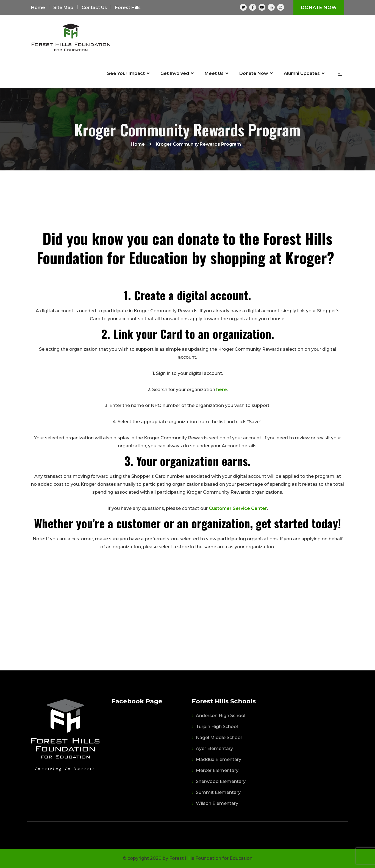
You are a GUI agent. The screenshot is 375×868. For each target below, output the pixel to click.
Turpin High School (217, 727)
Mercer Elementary (217, 770)
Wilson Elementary (217, 803)
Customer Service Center (238, 508)
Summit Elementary (218, 792)
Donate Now (319, 8)
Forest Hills (128, 8)
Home (38, 8)
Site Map (63, 8)
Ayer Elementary (214, 748)
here (222, 390)
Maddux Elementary (219, 759)
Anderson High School (221, 716)
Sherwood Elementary (221, 781)
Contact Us (94, 8)
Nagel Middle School (219, 738)
